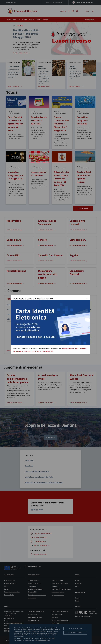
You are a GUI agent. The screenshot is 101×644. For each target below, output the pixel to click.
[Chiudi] (87, 299)
